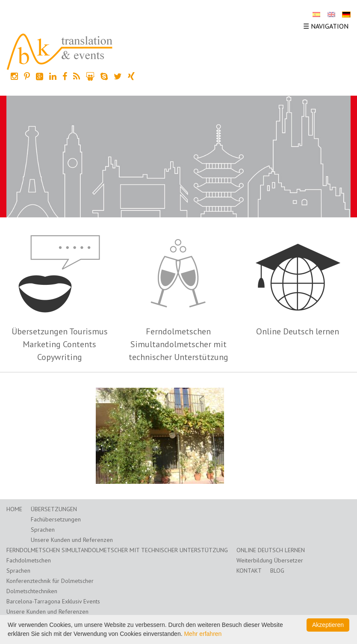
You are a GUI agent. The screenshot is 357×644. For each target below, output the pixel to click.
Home (14, 509)
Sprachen (43, 530)
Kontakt (249, 571)
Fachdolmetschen (29, 560)
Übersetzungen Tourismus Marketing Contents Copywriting (60, 344)
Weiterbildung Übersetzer (270, 560)
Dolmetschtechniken (32, 591)
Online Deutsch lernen (298, 331)
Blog (277, 571)
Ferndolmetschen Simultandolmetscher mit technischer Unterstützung (178, 344)
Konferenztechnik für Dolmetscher (50, 581)
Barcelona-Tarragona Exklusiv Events (53, 601)
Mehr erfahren (203, 634)
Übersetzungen (54, 509)
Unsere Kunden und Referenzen (72, 540)
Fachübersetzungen (56, 519)
